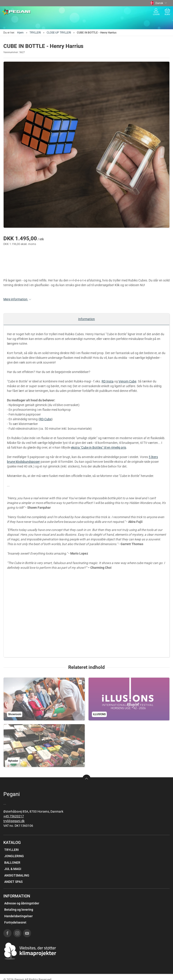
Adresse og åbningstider (22, 903)
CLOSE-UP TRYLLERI (59, 33)
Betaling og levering (19, 910)
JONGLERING (14, 856)
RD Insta (108, 381)
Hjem (20, 33)
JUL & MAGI (13, 869)
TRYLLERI (35, 33)
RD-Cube (46, 419)
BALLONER (12, 863)
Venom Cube (127, 381)
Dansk (159, 3)
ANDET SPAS (13, 882)
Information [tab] (86, 319)
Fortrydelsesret (15, 922)
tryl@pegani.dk (14, 821)
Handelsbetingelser (18, 916)
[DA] (17, 12)
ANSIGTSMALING (17, 875)
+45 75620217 (14, 816)
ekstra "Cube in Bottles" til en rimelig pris (99, 447)
